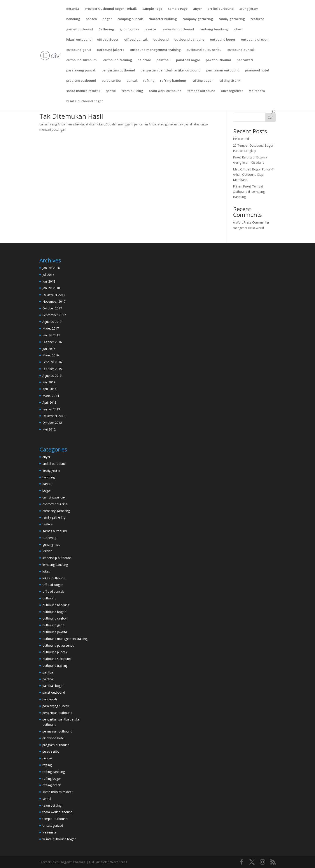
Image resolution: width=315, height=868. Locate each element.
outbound (161, 40)
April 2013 (49, 402)
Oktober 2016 (52, 342)
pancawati (245, 60)
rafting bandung (173, 81)
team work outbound (165, 91)
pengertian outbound (118, 71)
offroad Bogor (108, 40)
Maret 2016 (51, 355)
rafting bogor (202, 81)
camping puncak (130, 19)
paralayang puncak (81, 71)
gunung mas (129, 30)
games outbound (80, 30)
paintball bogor (188, 60)
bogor (107, 19)
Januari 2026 (51, 268)
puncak (132, 81)
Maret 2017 (51, 328)
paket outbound (218, 60)
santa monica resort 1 (83, 91)
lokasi (238, 30)
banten (91, 19)
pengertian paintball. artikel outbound (171, 71)
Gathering (106, 30)
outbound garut (79, 50)
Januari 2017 (51, 335)
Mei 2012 (49, 429)
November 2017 (54, 301)
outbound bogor (223, 40)
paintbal (144, 60)
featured (257, 19)
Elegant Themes (73, 862)
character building (163, 19)
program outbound (81, 81)
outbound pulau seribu (204, 50)
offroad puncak (136, 40)
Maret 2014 (51, 396)
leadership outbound (178, 30)
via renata (257, 91)
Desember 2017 (54, 295)
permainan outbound (223, 71)
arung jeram (249, 9)
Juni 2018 (49, 281)
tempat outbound (201, 91)
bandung (73, 19)
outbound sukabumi (82, 60)
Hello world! (241, 139)
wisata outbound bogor (85, 101)
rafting (149, 81)
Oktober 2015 (52, 369)
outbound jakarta (111, 50)
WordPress (119, 862)
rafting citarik (229, 81)
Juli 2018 (48, 275)
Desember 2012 (54, 416)
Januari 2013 (51, 409)
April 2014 (49, 389)
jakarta (150, 30)
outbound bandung (189, 40)
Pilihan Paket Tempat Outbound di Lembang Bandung (249, 192)
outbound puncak (241, 50)
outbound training (118, 60)
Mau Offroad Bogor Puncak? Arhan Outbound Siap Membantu (253, 174)
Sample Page (152, 9)
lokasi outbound (79, 40)
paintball (163, 60)
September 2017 (54, 315)
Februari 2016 (52, 362)
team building (132, 91)
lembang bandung (214, 30)
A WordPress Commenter (251, 222)
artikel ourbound (221, 9)
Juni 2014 (49, 382)
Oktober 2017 (52, 308)
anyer (198, 9)
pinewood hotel (257, 71)
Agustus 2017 (52, 322)
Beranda (73, 9)
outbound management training (155, 50)
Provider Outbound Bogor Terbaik (111, 9)
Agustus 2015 (52, 376)
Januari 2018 (51, 288)
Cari (270, 117)
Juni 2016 (49, 349)
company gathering (198, 19)
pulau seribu (111, 81)
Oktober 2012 (52, 423)
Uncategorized (232, 91)
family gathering (232, 19)
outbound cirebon (255, 40)
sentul (111, 91)
